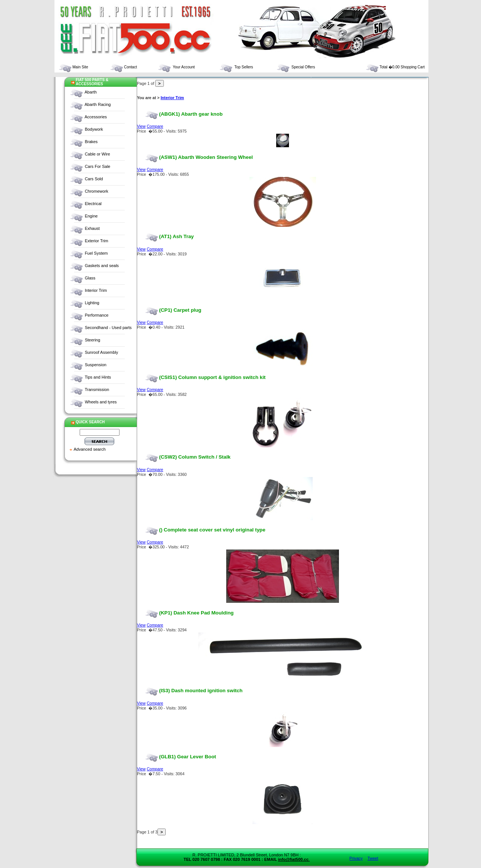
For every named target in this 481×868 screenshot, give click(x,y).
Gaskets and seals (102, 266)
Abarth (91, 92)
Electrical (93, 204)
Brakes (91, 142)
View (141, 126)
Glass (90, 278)
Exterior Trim (97, 241)
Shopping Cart (413, 67)
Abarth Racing (98, 104)
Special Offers (296, 67)
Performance (97, 315)
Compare (155, 126)
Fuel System (96, 253)
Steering (93, 340)
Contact (123, 67)
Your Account (176, 67)
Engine (91, 216)
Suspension (96, 365)
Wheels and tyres (101, 402)
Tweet (373, 858)
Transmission (97, 389)
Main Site (73, 67)
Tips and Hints (98, 377)
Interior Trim (96, 290)
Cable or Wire (98, 154)
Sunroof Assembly (102, 352)
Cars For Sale (98, 166)
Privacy (356, 858)
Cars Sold (94, 179)
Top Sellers (236, 67)
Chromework (97, 191)
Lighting (92, 303)
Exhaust (92, 228)
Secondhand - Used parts (108, 328)
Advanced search (90, 449)
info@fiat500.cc (293, 859)
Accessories (96, 117)
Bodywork (94, 129)
